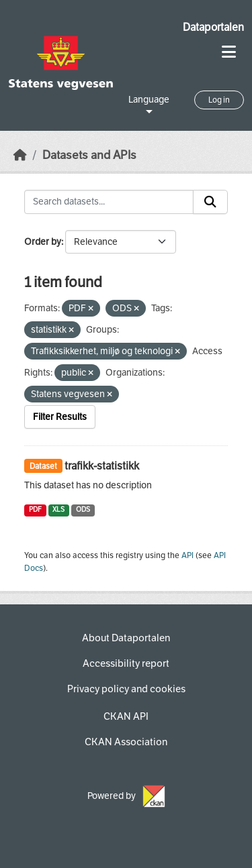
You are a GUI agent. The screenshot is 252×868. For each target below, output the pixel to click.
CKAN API (126, 716)
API (187, 555)
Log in (219, 100)
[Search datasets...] (109, 202)
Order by (43, 242)
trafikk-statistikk (102, 466)
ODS (83, 509)
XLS (58, 509)
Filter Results (60, 417)
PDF (35, 509)
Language (149, 100)
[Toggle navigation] (229, 52)
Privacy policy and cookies (126, 689)
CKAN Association (126, 742)
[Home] (20, 155)
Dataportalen (213, 27)
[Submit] (210, 202)
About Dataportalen (126, 638)
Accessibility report (126, 663)
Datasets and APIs (89, 155)
